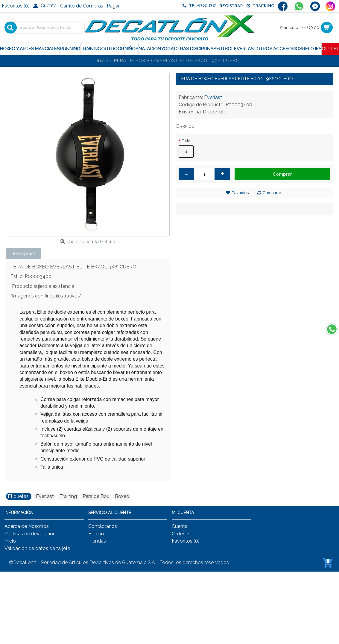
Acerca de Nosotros (27, 526)
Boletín (96, 534)
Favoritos (240, 193)
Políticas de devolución (30, 534)
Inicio (10, 541)
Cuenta (180, 526)
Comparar (272, 193)
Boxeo (122, 496)
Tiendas (97, 541)
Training (68, 496)
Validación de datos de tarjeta (37, 548)
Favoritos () (186, 541)
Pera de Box (96, 496)
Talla (186, 141)
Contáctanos (103, 526)
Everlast (213, 97)
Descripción (23, 254)
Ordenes (181, 534)
